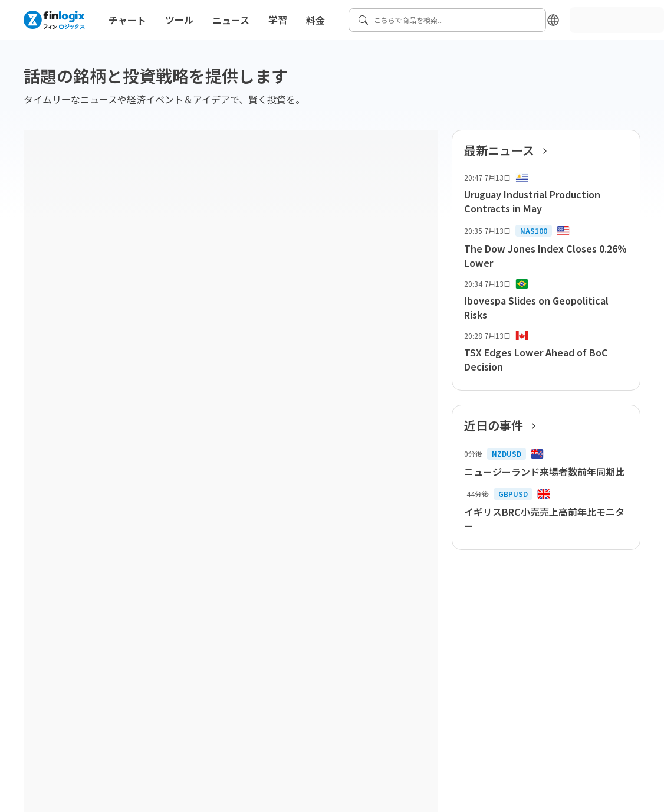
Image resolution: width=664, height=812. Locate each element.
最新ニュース (509, 150)
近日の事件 (504, 425)
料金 (315, 20)
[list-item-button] (546, 194)
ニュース (231, 20)
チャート (127, 20)
